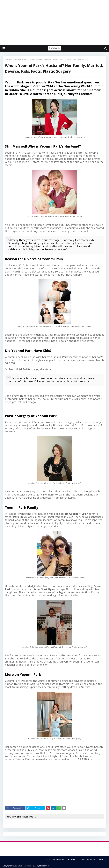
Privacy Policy (59, 859)
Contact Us (102, 859)
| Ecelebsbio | (28, 866)
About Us (91, 859)
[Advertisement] (54, 22)
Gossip (14, 59)
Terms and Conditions (76, 859)
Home (7, 59)
